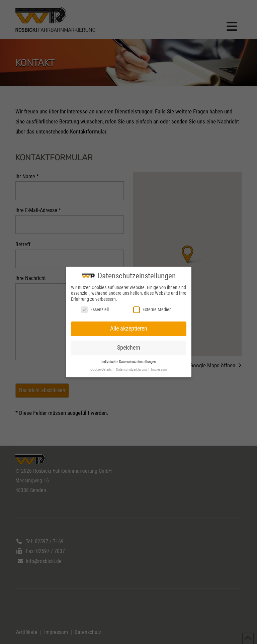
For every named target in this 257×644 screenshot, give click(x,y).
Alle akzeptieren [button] (129, 329)
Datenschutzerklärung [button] (132, 370)
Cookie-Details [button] (102, 370)
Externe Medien (152, 310)
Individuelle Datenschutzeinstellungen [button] (128, 362)
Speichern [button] (129, 348)
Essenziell (95, 310)
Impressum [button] (159, 370)
